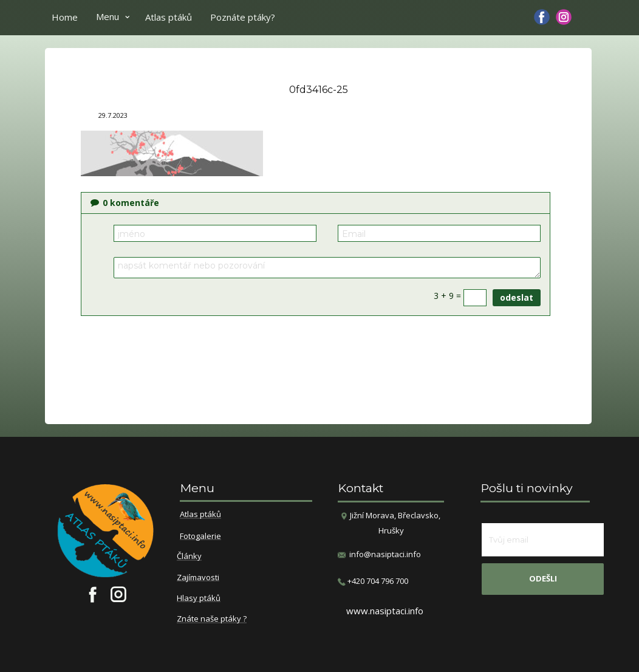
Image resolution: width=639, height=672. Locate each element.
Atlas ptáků (169, 17)
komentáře (125, 203)
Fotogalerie (200, 537)
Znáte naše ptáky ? (212, 619)
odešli (543, 578)
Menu (108, 16)
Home (65, 17)
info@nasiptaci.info (385, 554)
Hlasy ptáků (199, 598)
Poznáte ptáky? (243, 17)
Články (189, 557)
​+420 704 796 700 (373, 581)
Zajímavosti (198, 578)
